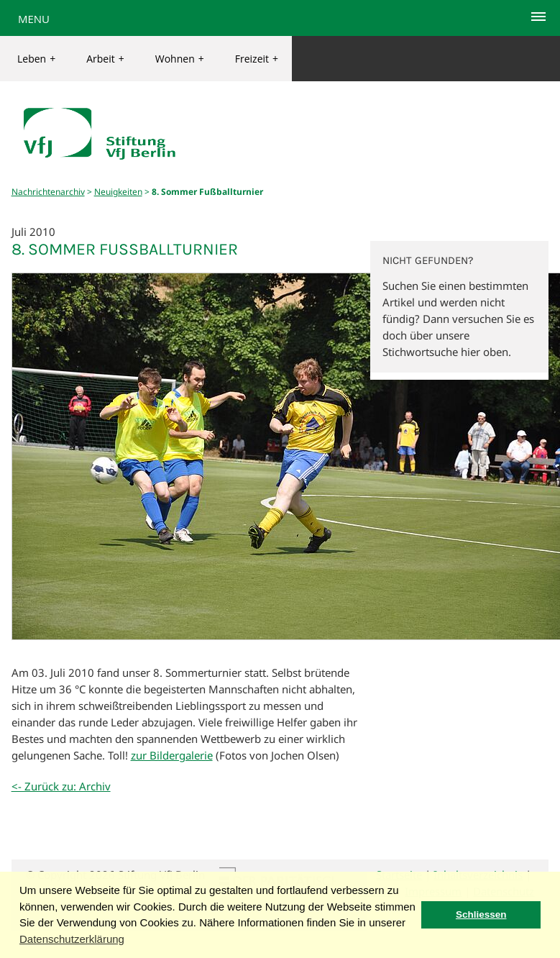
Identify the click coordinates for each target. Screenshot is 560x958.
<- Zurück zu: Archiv (61, 786)
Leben (36, 59)
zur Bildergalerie (172, 755)
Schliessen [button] (481, 914)
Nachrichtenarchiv (48, 192)
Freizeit (257, 59)
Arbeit (105, 59)
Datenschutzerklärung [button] (72, 939)
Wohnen (180, 59)
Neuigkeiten (118, 192)
